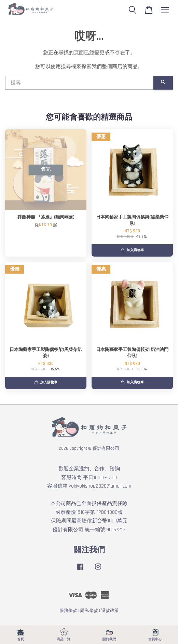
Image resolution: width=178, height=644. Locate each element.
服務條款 (68, 611)
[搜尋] (79, 83)
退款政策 (110, 611)
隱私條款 (89, 611)
